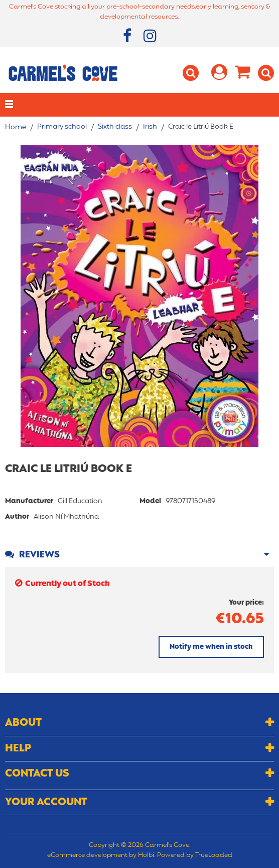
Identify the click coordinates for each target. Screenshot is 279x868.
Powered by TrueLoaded (195, 855)
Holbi (146, 855)
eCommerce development (87, 855)
